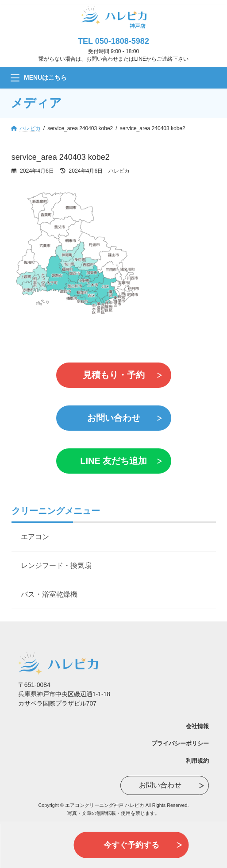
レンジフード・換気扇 (56, 565)
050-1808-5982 (122, 41)
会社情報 (197, 726)
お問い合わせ (114, 418)
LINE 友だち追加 (113, 461)
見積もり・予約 (114, 375)
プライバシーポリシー (180, 743)
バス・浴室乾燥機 (49, 594)
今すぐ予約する (131, 845)
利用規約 (197, 761)
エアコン (35, 537)
